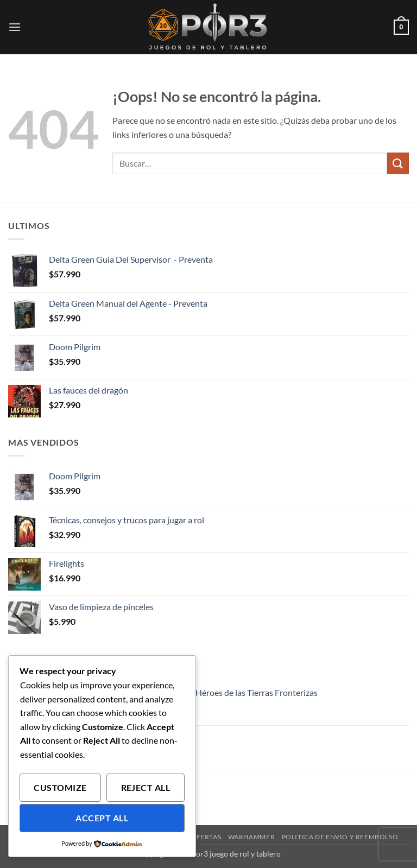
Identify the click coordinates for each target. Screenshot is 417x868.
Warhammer (252, 837)
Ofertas (206, 837)
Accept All (102, 818)
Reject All (146, 788)
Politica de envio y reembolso (340, 837)
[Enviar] (398, 163)
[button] (15, 27)
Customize (60, 788)
